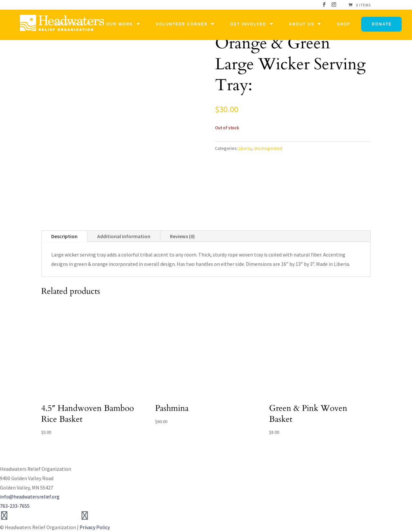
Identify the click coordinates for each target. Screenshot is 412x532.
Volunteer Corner (182, 24)
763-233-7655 (15, 506)
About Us (302, 24)
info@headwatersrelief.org (30, 497)
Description (64, 236)
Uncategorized (268, 148)
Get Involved (248, 24)
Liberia (245, 148)
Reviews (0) (182, 236)
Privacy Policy (95, 527)
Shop (343, 24)
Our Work (120, 24)
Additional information (124, 236)
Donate (382, 24)
